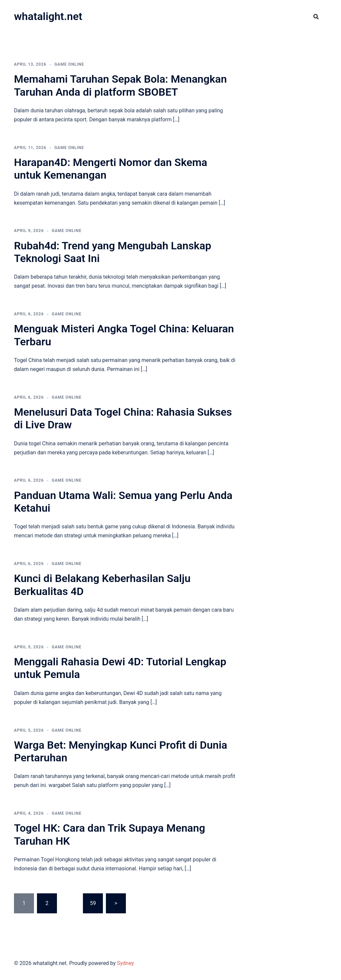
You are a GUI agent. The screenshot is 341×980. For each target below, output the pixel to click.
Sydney (125, 963)
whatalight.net (48, 16)
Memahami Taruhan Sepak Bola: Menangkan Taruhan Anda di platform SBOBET (120, 85)
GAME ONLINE (69, 64)
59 (93, 903)
